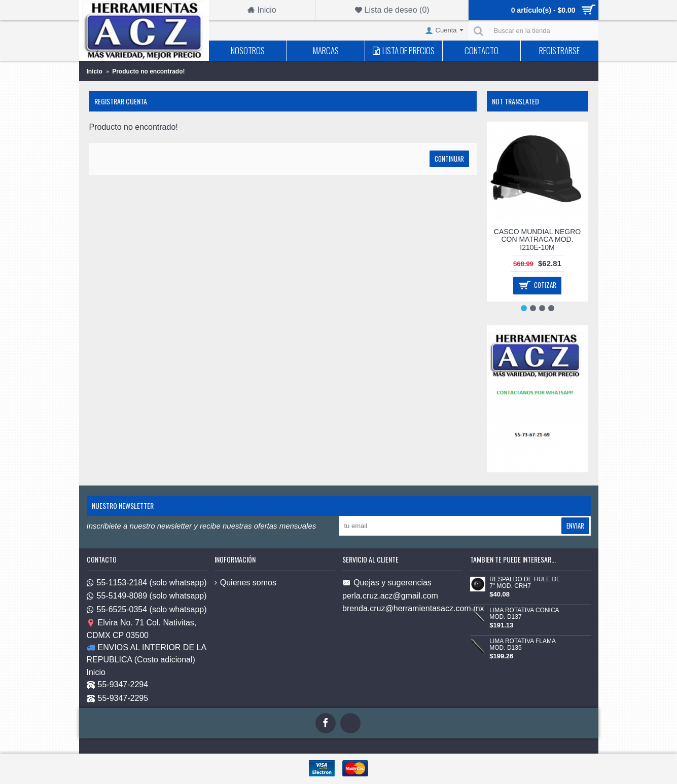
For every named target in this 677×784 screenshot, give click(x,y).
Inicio (96, 672)
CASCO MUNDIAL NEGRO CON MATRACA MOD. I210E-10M (537, 239)
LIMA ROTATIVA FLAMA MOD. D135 (522, 645)
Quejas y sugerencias (387, 583)
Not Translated (515, 101)
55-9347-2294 (118, 685)
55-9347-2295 (118, 699)
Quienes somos (245, 583)
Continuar (449, 159)
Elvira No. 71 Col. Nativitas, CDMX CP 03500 (142, 629)
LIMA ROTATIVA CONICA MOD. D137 (524, 614)
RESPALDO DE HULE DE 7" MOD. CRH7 (525, 583)
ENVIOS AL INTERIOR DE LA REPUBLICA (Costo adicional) (147, 654)
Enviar (575, 526)
